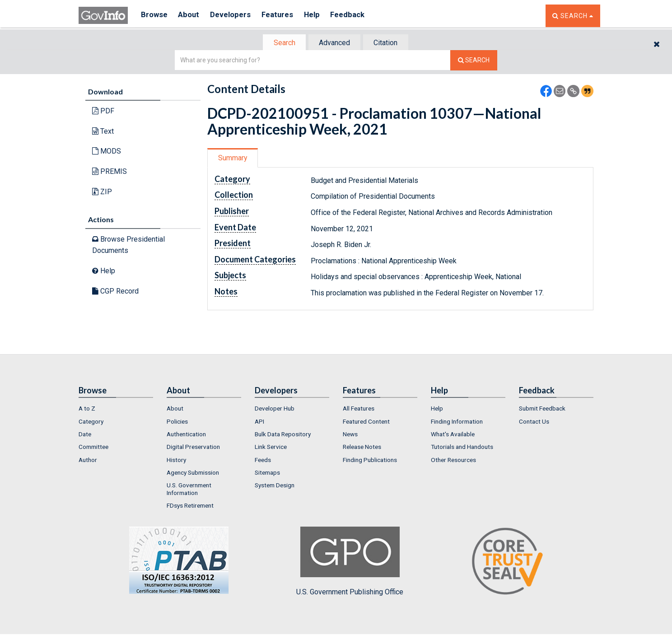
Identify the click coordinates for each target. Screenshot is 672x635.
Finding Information (457, 422)
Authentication (186, 435)
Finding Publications (370, 461)
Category (91, 422)
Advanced (334, 43)
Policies (177, 422)
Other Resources (453, 461)
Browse (154, 16)
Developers (235, 16)
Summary (234, 159)
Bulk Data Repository (283, 435)
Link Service (271, 448)
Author (88, 461)
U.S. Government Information (189, 490)
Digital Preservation (193, 448)
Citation (388, 43)
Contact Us (534, 422)
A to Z (87, 409)
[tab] (282, 43)
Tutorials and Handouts (462, 448)
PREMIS (110, 172)
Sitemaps (267, 473)
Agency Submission (193, 473)
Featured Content (366, 422)
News (350, 435)
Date (85, 435)
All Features (359, 409)
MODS (107, 152)
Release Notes (362, 448)
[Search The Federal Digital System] (474, 61)
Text (103, 132)
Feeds (263, 461)
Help (321, 16)
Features (284, 16)
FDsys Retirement (190, 506)
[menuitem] (116, 409)
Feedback (359, 16)
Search (282, 43)
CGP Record (115, 292)
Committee (93, 448)
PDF (103, 112)
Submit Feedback (542, 409)
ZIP (102, 192)
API (259, 422)
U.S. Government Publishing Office (350, 562)
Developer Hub (275, 409)
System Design (275, 486)
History (176, 461)
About (191, 16)
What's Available (453, 435)
